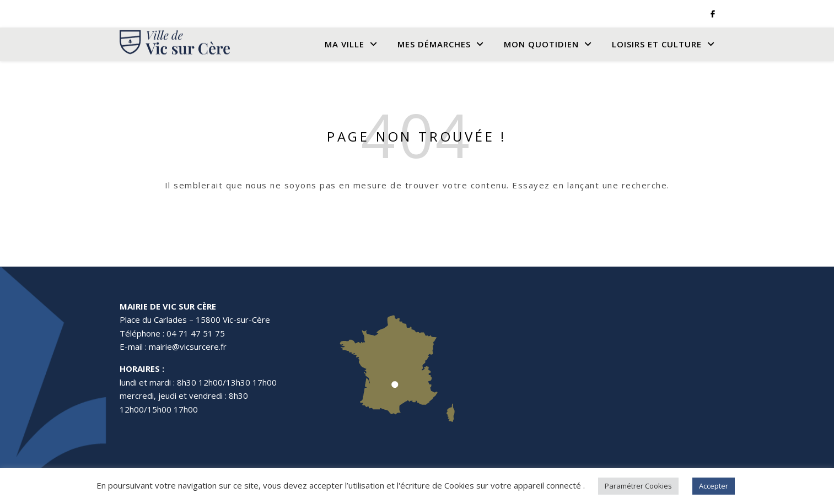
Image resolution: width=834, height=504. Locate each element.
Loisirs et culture (657, 44)
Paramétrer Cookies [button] (638, 486)
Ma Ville (345, 44)
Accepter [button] (714, 486)
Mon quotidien (541, 44)
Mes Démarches (434, 44)
